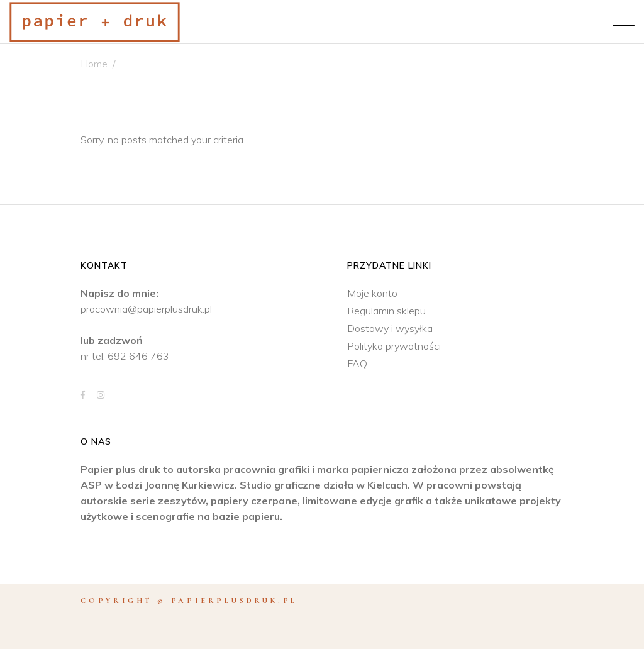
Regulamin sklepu (386, 311)
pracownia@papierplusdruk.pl (146, 309)
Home (94, 64)
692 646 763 (138, 356)
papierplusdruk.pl (235, 601)
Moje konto (372, 293)
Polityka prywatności (394, 346)
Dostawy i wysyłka (390, 328)
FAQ (357, 363)
